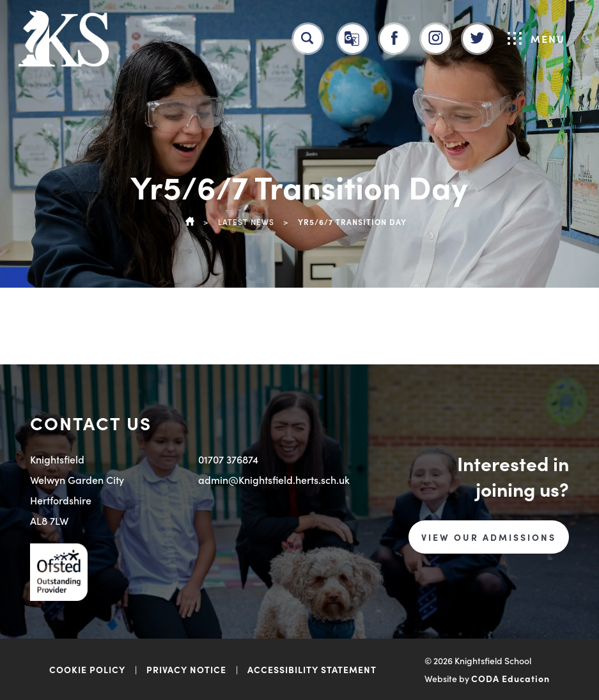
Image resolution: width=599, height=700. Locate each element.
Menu (536, 38)
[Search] (307, 38)
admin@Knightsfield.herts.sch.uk (274, 479)
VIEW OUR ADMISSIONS (489, 537)
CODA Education (510, 678)
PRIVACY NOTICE (186, 669)
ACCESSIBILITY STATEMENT (312, 669)
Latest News (246, 222)
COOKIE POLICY (87, 669)
